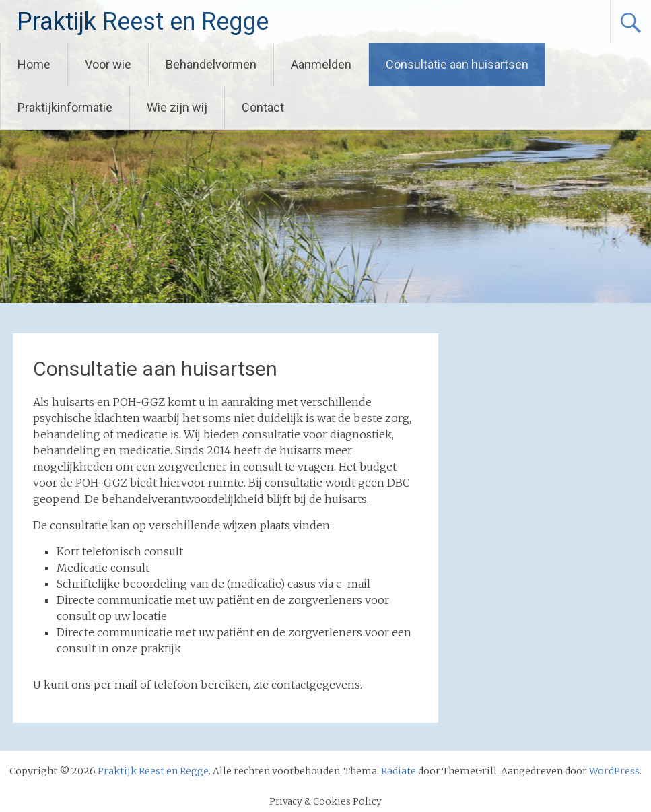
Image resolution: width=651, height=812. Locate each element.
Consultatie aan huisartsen (457, 64)
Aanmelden (321, 64)
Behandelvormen (211, 64)
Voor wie (108, 64)
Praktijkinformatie (65, 107)
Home (34, 64)
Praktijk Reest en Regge (143, 22)
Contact (263, 107)
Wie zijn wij (177, 107)
